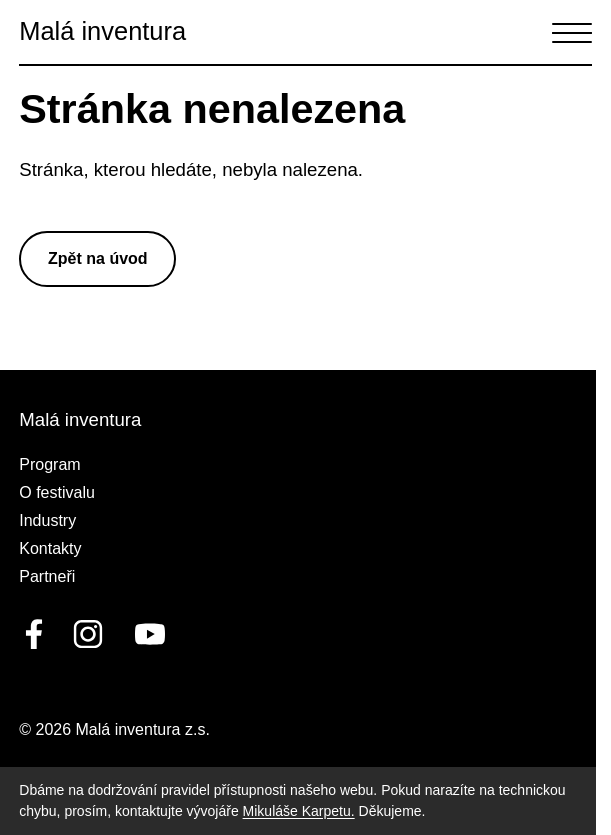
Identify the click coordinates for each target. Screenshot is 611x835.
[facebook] (34, 634)
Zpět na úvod (98, 258)
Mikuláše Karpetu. (299, 811)
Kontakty (50, 548)
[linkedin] (88, 634)
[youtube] (146, 634)
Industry (47, 520)
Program (49, 464)
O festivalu (57, 492)
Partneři (47, 576)
